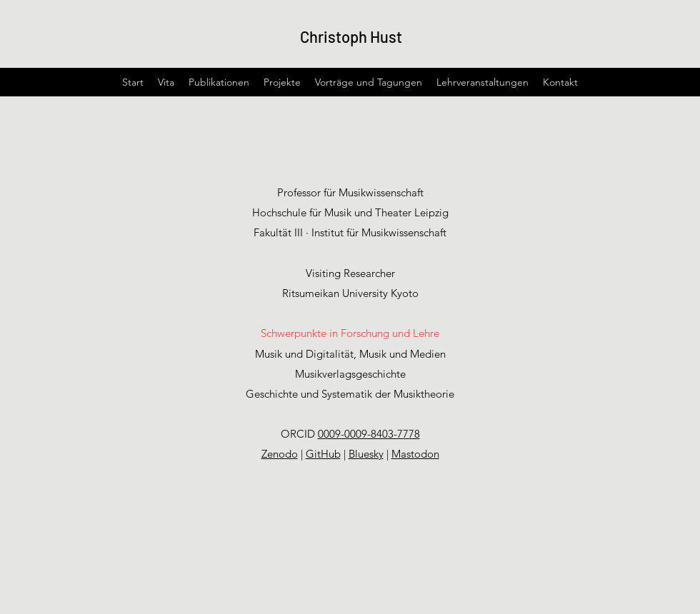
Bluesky (366, 454)
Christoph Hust (351, 36)
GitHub (323, 454)
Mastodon (415, 454)
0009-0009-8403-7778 (369, 434)
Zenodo (280, 454)
